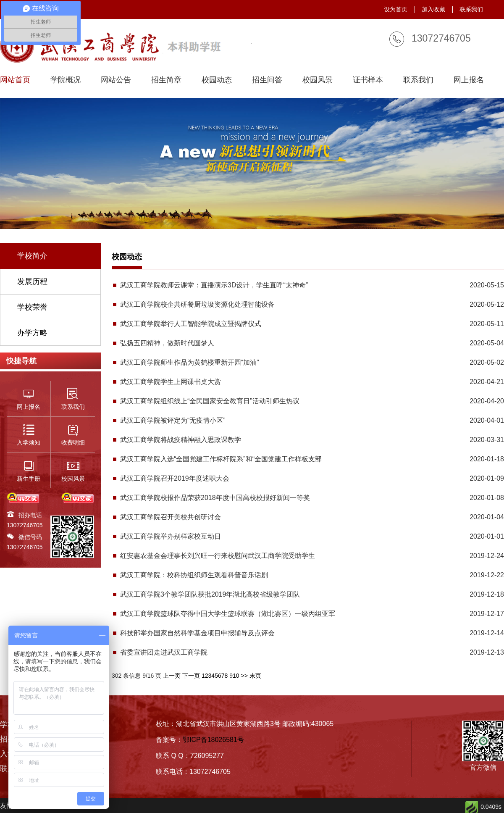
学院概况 (66, 80)
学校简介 (32, 256)
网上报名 (469, 80)
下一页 (191, 676)
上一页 (172, 676)
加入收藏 (433, 9)
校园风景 (318, 80)
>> (244, 676)
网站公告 (116, 80)
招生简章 (166, 80)
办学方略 (32, 333)
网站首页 (15, 80)
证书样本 (368, 80)
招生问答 (267, 80)
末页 (255, 676)
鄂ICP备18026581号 (213, 740)
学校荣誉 (32, 307)
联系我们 (471, 9)
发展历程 (32, 282)
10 (236, 676)
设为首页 (396, 9)
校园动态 (217, 80)
